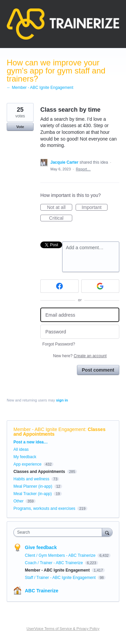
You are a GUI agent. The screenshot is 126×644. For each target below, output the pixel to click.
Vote (20, 127)
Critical (61, 218)
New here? (80, 356)
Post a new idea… (31, 442)
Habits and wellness (31, 479)
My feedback (25, 457)
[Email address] (80, 315)
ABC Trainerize (42, 591)
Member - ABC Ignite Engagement (49, 429)
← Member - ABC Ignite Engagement (40, 88)
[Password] (80, 332)
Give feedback (41, 547)
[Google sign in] (100, 286)
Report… (83, 169)
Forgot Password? (59, 344)
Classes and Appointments (39, 472)
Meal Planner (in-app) (33, 486)
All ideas (21, 449)
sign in (62, 400)
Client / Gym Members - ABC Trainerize (61, 555)
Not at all (60, 208)
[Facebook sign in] (59, 286)
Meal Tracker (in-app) (33, 494)
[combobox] (59, 532)
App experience (27, 464)
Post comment (98, 370)
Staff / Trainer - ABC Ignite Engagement (61, 578)
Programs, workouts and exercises (44, 508)
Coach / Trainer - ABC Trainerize (54, 563)
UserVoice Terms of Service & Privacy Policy (63, 629)
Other (18, 501)
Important (95, 208)
